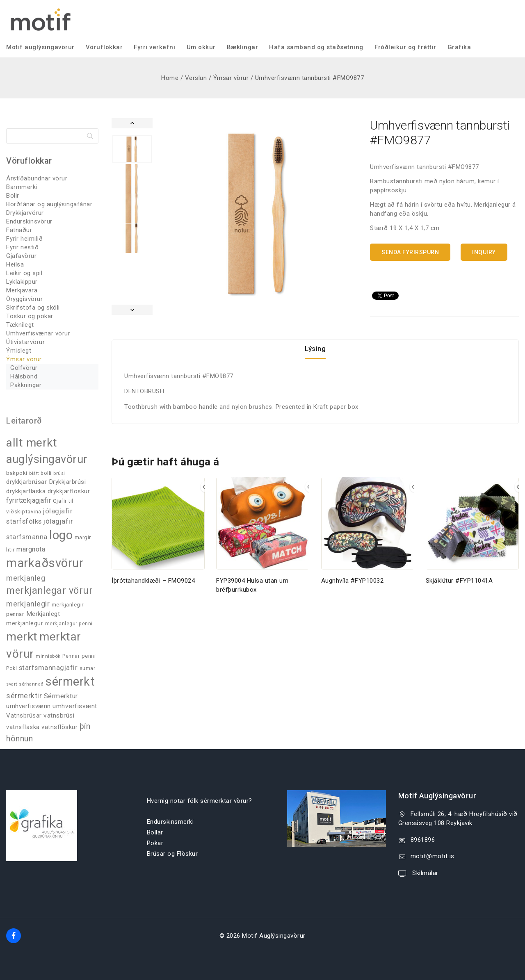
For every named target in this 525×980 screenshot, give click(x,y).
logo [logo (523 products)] (61, 535)
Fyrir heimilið (24, 239)
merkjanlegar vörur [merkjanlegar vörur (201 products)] (49, 591)
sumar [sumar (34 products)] (88, 668)
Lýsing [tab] (315, 353)
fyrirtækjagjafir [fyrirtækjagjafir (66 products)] (29, 500)
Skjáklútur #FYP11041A (459, 588)
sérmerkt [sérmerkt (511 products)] (70, 681)
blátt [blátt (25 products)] (34, 473)
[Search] (52, 136)
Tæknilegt (20, 325)
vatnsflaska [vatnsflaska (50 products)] (23, 727)
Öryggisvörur (24, 299)
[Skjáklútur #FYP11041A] (472, 531)
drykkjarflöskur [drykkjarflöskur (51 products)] (69, 491)
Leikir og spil (24, 273)
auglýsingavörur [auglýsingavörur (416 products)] (47, 459)
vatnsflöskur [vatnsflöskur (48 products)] (59, 727)
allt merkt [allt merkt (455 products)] (32, 443)
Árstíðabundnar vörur (37, 178)
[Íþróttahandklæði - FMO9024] (158, 531)
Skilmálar (425, 873)
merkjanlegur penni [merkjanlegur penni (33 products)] (69, 624)
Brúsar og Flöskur (172, 854)
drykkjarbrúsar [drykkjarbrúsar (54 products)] (26, 482)
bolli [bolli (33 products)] (46, 473)
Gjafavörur (21, 256)
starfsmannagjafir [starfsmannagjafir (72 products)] (48, 668)
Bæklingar (243, 47)
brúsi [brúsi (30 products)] (59, 473)
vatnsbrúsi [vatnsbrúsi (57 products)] (59, 716)
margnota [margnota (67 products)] (31, 549)
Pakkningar (26, 385)
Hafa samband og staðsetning (316, 47)
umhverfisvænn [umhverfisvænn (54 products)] (29, 706)
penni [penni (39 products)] (89, 656)
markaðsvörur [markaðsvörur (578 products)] (45, 563)
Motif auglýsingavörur (40, 47)
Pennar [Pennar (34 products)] (71, 656)
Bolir (13, 196)
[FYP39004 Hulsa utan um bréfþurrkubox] (263, 531)
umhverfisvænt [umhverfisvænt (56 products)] (75, 706)
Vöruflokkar (104, 47)
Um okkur (201, 47)
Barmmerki (22, 187)
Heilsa (15, 264)
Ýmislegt (19, 351)
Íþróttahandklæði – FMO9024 (153, 588)
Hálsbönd (24, 376)
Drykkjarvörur (25, 213)
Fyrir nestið (22, 247)
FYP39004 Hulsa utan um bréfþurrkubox (252, 593)
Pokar (155, 843)
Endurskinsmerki (170, 822)
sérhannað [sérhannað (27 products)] (31, 684)
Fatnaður (19, 230)
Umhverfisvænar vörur (38, 333)
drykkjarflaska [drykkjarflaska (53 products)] (26, 491)
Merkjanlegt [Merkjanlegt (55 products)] (43, 614)
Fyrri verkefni (154, 47)
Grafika (459, 47)
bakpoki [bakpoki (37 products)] (17, 473)
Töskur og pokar (30, 316)
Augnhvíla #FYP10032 (353, 588)
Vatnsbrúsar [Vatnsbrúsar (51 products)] (24, 716)
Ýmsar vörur (24, 359)
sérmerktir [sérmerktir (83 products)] (24, 696)
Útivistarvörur (25, 342)
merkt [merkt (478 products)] (22, 637)
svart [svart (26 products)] (12, 684)
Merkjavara (22, 290)
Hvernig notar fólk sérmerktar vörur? (200, 801)
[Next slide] (132, 310)
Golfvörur (24, 368)
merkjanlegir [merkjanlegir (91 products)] (28, 604)
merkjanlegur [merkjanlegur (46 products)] (25, 623)
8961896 (423, 840)
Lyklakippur (22, 282)
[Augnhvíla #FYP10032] (368, 531)
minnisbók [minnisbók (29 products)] (48, 656)
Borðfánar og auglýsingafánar (49, 204)
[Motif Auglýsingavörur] (39, 19)
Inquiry (484, 252)
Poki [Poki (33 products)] (11, 668)
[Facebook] (14, 936)
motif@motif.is (433, 856)
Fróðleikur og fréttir (405, 47)
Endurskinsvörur (29, 221)
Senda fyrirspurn (410, 252)
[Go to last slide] (132, 123)
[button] (132, 149)
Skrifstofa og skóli (33, 308)
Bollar (155, 832)
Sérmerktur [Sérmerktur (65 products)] (61, 696)
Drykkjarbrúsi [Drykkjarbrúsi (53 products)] (67, 482)
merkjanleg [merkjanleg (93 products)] (26, 578)
